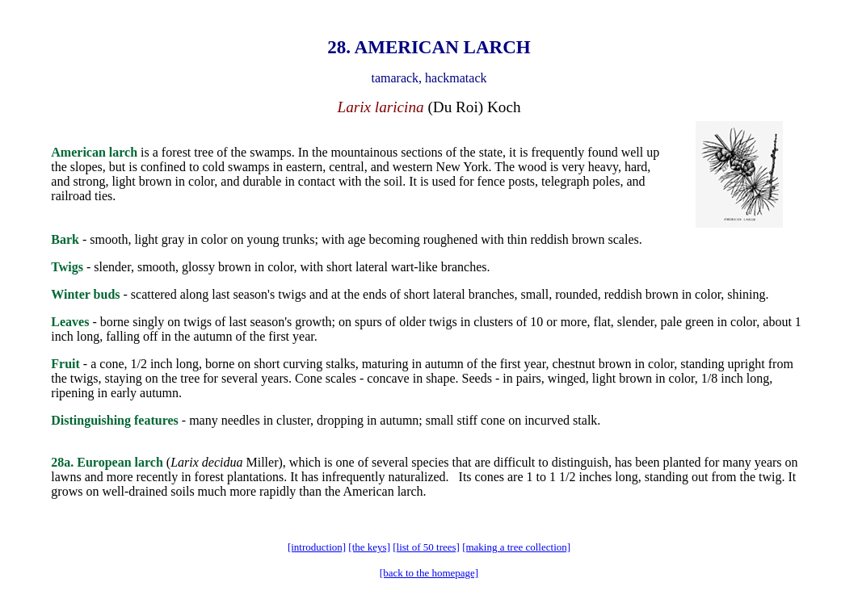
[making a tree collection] (516, 547)
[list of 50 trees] (426, 547)
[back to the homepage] (429, 573)
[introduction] (317, 547)
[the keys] (369, 547)
